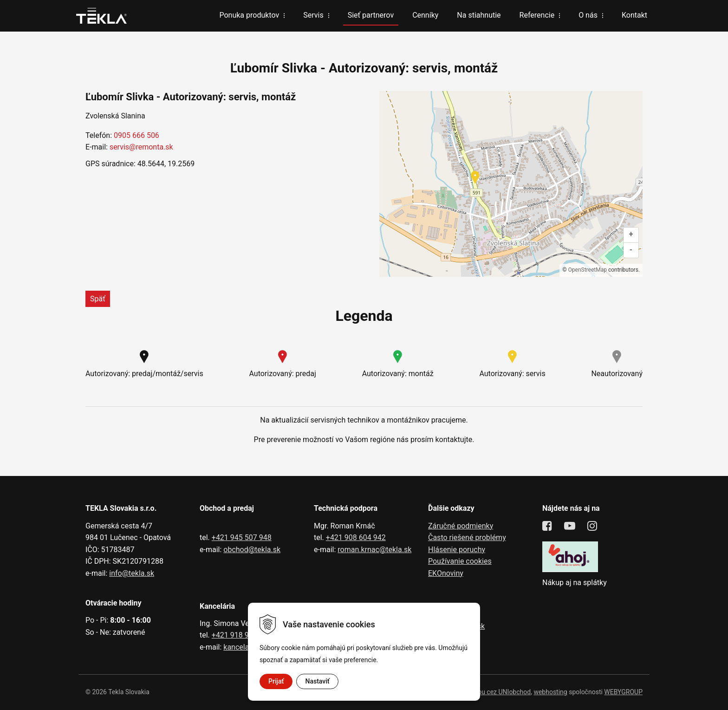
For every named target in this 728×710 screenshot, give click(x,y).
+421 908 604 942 (356, 537)
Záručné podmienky (461, 526)
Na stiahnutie (479, 15)
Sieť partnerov (371, 15)
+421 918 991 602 (242, 635)
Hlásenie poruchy (457, 550)
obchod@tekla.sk (252, 550)
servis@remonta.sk (141, 147)
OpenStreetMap (588, 270)
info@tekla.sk (132, 573)
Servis (313, 15)
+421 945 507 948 (242, 537)
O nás (588, 15)
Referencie (537, 15)
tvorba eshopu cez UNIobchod (487, 692)
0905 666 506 (136, 135)
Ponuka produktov (249, 15)
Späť (98, 299)
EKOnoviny (446, 573)
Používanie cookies (460, 561)
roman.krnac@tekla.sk (374, 550)
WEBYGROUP (623, 692)
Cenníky (425, 15)
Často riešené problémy (467, 537)
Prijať (276, 681)
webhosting (550, 692)
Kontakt (634, 15)
